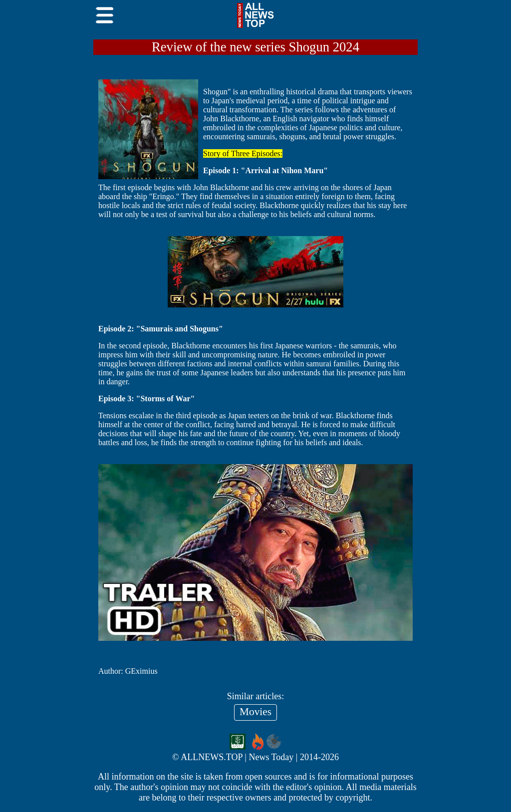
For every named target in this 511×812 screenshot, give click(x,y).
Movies (255, 712)
